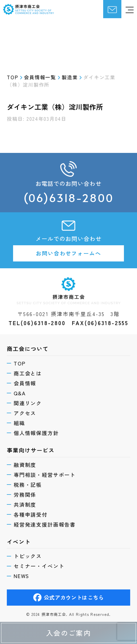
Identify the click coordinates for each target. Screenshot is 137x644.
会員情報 (25, 382)
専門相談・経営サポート (45, 474)
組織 (19, 422)
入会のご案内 (68, 633)
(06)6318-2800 (68, 198)
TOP (20, 362)
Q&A (20, 392)
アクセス (25, 412)
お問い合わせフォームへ (68, 253)
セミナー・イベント (39, 566)
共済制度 (25, 504)
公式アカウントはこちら (68, 598)
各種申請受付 (31, 514)
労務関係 (25, 494)
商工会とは (28, 372)
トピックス (28, 556)
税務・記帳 (28, 484)
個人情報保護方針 (36, 432)
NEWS (21, 576)
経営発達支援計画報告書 (45, 524)
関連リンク (28, 402)
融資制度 (25, 464)
